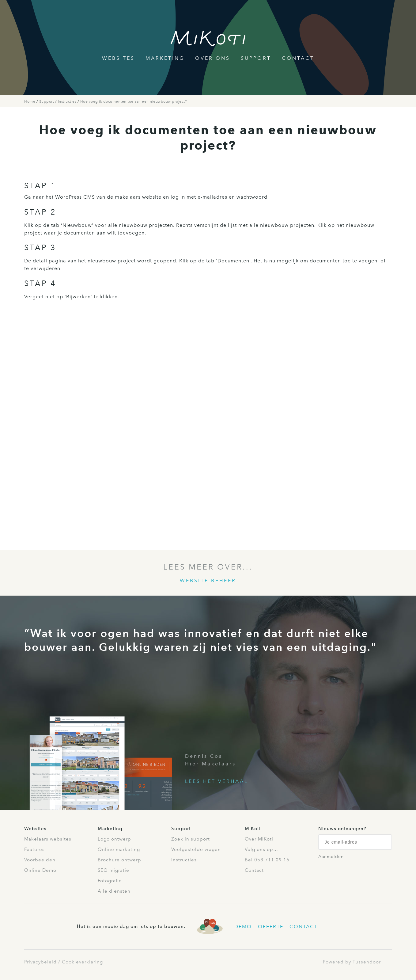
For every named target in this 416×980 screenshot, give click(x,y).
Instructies (68, 101)
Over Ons (213, 58)
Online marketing (119, 849)
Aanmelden (331, 857)
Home (30, 101)
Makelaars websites (48, 839)
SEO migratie (113, 870)
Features (34, 849)
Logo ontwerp (114, 839)
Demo (243, 927)
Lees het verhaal (217, 781)
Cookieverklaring (82, 962)
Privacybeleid (40, 962)
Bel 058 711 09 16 (267, 860)
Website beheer (208, 580)
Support (256, 58)
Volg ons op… (261, 849)
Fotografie (110, 881)
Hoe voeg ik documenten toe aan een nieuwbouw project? (134, 101)
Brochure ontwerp (119, 860)
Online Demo (40, 870)
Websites (118, 58)
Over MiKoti (259, 839)
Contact (298, 58)
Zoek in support (191, 839)
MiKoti (253, 829)
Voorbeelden (40, 860)
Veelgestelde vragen (196, 849)
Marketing (165, 58)
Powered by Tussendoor (352, 962)
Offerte (271, 927)
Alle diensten (114, 891)
